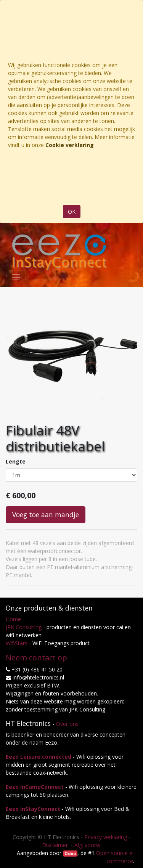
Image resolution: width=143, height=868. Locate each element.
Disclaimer (56, 845)
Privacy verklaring (106, 837)
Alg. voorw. (88, 845)
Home (13, 619)
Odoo (70, 854)
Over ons (67, 724)
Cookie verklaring (70, 145)
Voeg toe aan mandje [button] (46, 515)
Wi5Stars (17, 643)
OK (72, 212)
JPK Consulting (24, 627)
